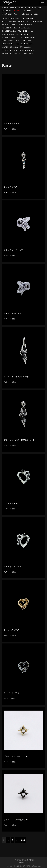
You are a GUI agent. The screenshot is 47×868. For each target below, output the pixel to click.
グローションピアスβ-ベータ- (17, 377)
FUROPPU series (9, 28)
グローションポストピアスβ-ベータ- (20, 440)
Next (23, 840)
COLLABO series (26, 50)
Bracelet (7, 11)
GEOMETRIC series (11, 44)
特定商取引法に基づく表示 (25, 860)
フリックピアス (11, 187)
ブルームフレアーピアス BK (16, 820)
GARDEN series (9, 31)
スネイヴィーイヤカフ (13, 250)
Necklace (28, 11)
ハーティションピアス (13, 503)
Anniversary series (13, 8)
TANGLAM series (10, 25)
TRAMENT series (25, 31)
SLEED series (8, 34)
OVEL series (25, 47)
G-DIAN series (29, 18)
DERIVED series (26, 53)
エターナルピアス (11, 124)
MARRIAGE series (10, 47)
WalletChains (22, 14)
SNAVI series (25, 28)
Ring (28, 8)
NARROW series (9, 37)
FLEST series (8, 41)
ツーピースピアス (11, 630)
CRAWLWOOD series (11, 18)
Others (35, 14)
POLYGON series (9, 50)
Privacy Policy (25, 862)
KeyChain (7, 14)
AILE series (37, 21)
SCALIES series (9, 21)
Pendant (37, 8)
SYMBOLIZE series (27, 37)
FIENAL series (26, 25)
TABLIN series (28, 44)
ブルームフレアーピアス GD (16, 756)
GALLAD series (23, 34)
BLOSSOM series (23, 41)
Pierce (17, 11)
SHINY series (24, 21)
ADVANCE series (9, 53)
